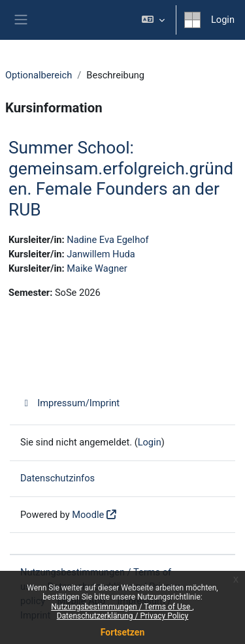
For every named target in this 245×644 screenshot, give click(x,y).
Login (223, 20)
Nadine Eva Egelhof (107, 240)
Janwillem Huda (101, 254)
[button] (153, 20)
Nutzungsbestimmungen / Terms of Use (122, 607)
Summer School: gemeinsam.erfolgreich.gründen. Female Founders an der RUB (121, 179)
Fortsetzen (123, 632)
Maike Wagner (97, 268)
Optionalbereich (39, 75)
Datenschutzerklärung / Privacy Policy (123, 616)
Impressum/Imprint (70, 403)
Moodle (88, 515)
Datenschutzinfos (57, 478)
